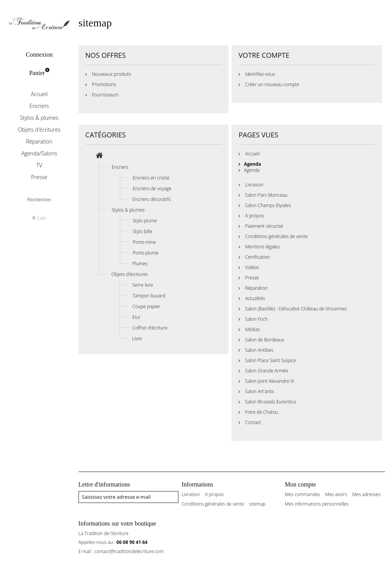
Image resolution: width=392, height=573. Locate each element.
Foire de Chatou (261, 412)
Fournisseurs (105, 95)
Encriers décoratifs (152, 199)
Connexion (39, 55)
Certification (257, 257)
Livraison (254, 185)
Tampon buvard (149, 296)
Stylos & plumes (39, 118)
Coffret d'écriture (150, 328)
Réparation (39, 141)
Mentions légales (262, 247)
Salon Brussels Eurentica (270, 402)
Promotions (103, 84)
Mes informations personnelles (317, 504)
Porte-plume (146, 253)
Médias (252, 329)
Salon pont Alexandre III (269, 381)
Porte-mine (144, 242)
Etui (136, 317)
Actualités (254, 298)
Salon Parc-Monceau (266, 195)
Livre (137, 339)
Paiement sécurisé (263, 226)
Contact (252, 422)
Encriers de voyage (152, 189)
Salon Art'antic (259, 391)
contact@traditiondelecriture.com (129, 551)
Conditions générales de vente (276, 236)
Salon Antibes (258, 350)
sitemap (257, 504)
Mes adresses (366, 495)
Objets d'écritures (39, 130)
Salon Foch (256, 319)
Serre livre (143, 285)
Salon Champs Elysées (267, 205)
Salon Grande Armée (266, 371)
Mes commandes (302, 495)
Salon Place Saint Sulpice (270, 360)
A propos (254, 216)
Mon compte (300, 484)
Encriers (39, 106)
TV (39, 165)
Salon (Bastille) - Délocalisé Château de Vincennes (295, 309)
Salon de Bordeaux (264, 340)
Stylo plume (145, 221)
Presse (39, 177)
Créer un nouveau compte (271, 84)
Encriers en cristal (151, 178)
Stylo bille (143, 231)
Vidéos (251, 267)
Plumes (140, 264)
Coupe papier (146, 306)
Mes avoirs (336, 495)
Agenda (252, 164)
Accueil (39, 94)
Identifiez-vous (259, 74)
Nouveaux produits (111, 74)
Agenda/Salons (39, 153)
